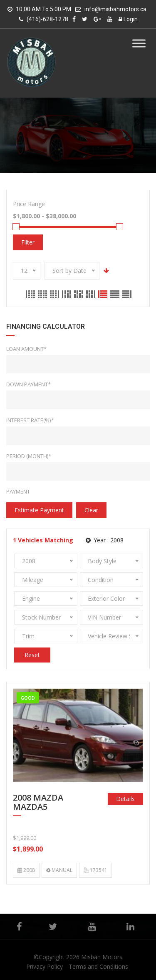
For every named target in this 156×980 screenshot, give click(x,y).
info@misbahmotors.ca (115, 9)
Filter (28, 242)
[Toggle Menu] (139, 43)
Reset (32, 655)
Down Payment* (28, 384)
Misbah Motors (102, 957)
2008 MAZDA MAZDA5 (38, 803)
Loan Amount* (26, 349)
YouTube (92, 927)
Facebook (19, 927)
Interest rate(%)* (30, 420)
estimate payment (39, 510)
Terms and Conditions (98, 966)
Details (125, 799)
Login (128, 19)
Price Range (29, 204)
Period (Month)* (29, 456)
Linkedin (130, 927)
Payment (18, 491)
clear (91, 510)
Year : (105, 540)
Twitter (53, 927)
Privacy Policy (45, 966)
